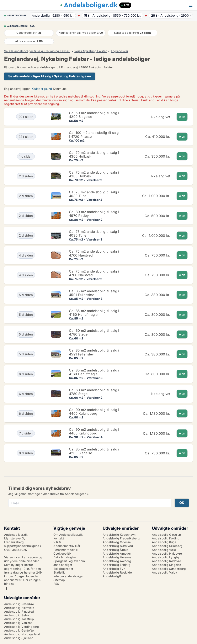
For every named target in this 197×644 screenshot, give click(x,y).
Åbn (182, 117)
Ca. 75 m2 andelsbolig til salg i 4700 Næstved (94, 253)
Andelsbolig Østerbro (19, 604)
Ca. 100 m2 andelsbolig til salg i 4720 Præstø (94, 134)
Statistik (59, 572)
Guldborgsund (42, 89)
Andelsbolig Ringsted (19, 611)
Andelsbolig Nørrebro (19, 608)
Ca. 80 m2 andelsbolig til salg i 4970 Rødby (94, 214)
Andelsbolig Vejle (164, 550)
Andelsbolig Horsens (117, 557)
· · (51, 15)
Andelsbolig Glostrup (166, 535)
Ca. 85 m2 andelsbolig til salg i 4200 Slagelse (94, 451)
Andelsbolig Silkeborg (167, 546)
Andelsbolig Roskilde (117, 572)
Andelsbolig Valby (164, 572)
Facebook (6, 588)
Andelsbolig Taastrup (19, 619)
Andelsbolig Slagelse (166, 565)
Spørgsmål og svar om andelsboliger (69, 563)
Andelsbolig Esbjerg (117, 565)
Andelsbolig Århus (115, 550)
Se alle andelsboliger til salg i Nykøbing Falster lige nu (50, 76)
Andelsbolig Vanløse (18, 623)
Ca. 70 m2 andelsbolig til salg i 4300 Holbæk (94, 154)
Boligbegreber (63, 569)
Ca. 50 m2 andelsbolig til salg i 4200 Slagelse (94, 115)
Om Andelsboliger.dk (68, 535)
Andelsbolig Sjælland (19, 638)
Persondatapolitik (66, 550)
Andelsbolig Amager (117, 553)
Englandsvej (119, 51)
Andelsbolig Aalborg (117, 561)
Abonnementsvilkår (67, 546)
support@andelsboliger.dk (23, 546)
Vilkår (57, 542)
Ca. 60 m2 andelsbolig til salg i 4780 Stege (94, 332)
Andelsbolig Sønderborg (169, 569)
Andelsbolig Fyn (114, 569)
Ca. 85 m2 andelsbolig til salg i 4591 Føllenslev (94, 293)
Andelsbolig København (119, 535)
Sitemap (59, 580)
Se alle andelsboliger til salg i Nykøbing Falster (37, 51)
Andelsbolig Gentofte (19, 630)
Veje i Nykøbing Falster (91, 51)
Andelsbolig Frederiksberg (121, 538)
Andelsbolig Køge (164, 542)
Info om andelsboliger (68, 576)
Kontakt (59, 538)
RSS (56, 584)
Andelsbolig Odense (117, 542)
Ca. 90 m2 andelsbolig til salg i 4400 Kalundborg (94, 412)
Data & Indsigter (65, 557)
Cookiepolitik (62, 553)
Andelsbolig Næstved (118, 546)
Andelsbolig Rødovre (166, 561)
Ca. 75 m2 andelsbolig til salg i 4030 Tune (94, 194)
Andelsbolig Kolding (166, 538)
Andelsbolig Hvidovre (167, 553)
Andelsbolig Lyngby (166, 557)
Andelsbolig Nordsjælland (22, 634)
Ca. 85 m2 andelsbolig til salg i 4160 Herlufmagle (94, 313)
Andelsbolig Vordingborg (22, 627)
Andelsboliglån (113, 576)
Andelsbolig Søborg (18, 615)
